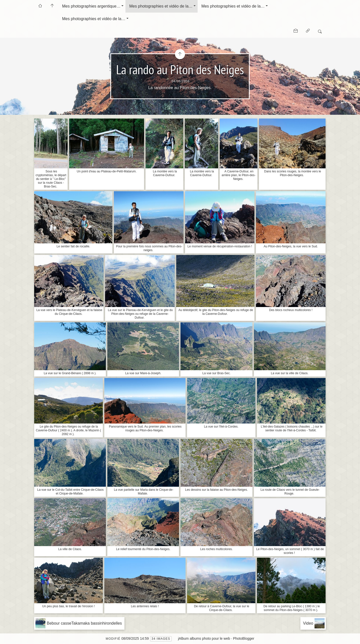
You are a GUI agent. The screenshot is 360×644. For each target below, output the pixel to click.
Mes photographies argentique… (91, 6)
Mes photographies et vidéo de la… (161, 6)
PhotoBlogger (244, 638)
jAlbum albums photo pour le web (204, 638)
